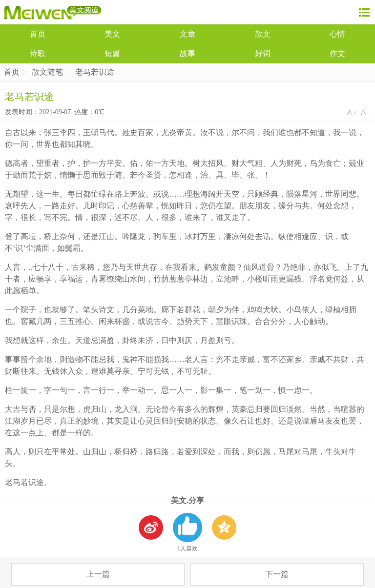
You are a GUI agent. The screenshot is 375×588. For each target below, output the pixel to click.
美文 (112, 34)
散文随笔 (47, 72)
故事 (187, 53)
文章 (187, 34)
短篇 (112, 53)
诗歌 (38, 53)
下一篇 (277, 574)
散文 (263, 34)
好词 (263, 53)
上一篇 (98, 574)
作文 (337, 53)
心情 (337, 34)
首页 (38, 34)
